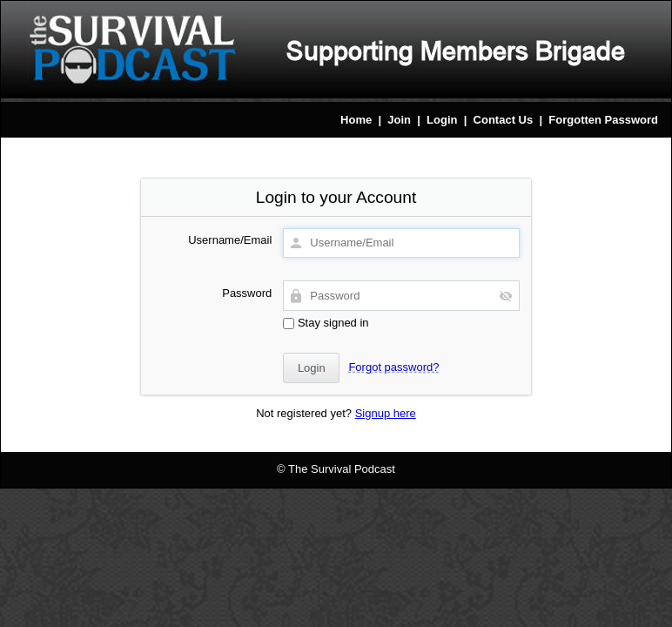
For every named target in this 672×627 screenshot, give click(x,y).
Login (442, 120)
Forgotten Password (603, 120)
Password (247, 293)
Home (356, 120)
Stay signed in (326, 323)
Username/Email (230, 240)
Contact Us (504, 120)
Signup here (386, 413)
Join (399, 120)
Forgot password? (393, 367)
